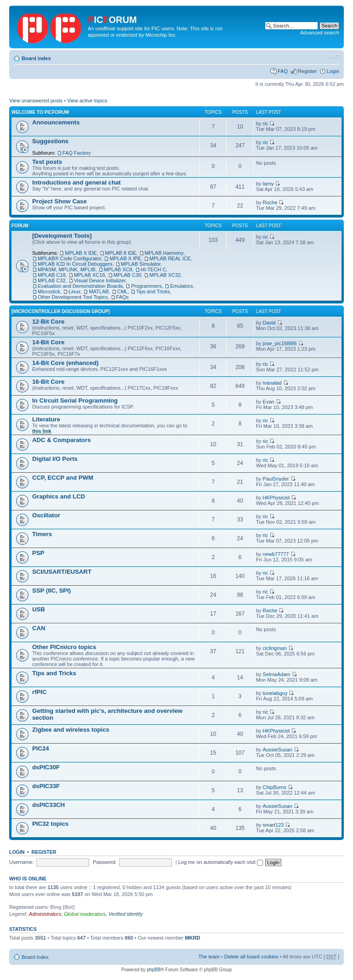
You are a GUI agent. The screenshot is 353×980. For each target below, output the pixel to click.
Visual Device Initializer (100, 280)
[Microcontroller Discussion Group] (61, 311)
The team (209, 957)
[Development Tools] (62, 236)
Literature (46, 419)
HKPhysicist (276, 498)
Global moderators (85, 914)
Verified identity (126, 914)
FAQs (123, 297)
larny (268, 184)
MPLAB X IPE (125, 258)
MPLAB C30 (128, 275)
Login (333, 71)
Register (307, 71)
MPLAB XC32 (165, 275)
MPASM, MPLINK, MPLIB (67, 269)
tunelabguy (275, 693)
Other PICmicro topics (64, 647)
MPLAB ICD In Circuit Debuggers (75, 264)
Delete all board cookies (251, 957)
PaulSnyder (276, 479)
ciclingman (275, 648)
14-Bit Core (48, 342)
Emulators (182, 286)
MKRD (192, 938)
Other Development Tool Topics (73, 297)
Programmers (146, 286)
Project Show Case (60, 201)
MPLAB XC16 (90, 275)
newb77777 (276, 554)
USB (39, 609)
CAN (39, 628)
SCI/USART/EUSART (62, 572)
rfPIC (40, 692)
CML (122, 291)
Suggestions (50, 141)
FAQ (283, 71)
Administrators (45, 914)
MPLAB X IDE (81, 253)
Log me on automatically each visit (221, 862)
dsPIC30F (46, 767)
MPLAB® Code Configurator (69, 258)
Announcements (56, 122)
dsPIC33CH (48, 805)
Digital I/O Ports (55, 459)
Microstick (49, 291)
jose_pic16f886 (280, 343)
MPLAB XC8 (118, 269)
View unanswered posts (36, 101)
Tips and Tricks (153, 291)
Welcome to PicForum (40, 112)
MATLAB (99, 291)
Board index (36, 58)
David (269, 323)
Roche (270, 202)
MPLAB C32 (52, 280)
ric (266, 123)
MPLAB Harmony (164, 253)
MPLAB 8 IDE (121, 253)
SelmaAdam (277, 674)
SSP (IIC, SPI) (51, 591)
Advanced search (320, 33)
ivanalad (272, 383)
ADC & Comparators (62, 440)
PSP (38, 553)
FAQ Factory (77, 153)
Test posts (47, 162)
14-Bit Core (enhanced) (65, 363)
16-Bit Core (48, 382)
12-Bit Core (48, 322)
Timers (42, 534)
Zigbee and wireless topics (71, 730)
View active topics (87, 101)
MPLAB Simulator (141, 264)
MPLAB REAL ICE (170, 258)
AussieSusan (278, 750)
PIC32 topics (50, 824)
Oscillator (46, 515)
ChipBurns (275, 787)
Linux (74, 291)
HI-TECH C (154, 269)
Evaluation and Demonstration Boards (80, 286)
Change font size (333, 56)
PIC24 (41, 748)
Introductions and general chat (77, 182)
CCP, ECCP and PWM (63, 478)
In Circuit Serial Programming (75, 400)
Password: (105, 862)
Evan (269, 402)
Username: (22, 862)
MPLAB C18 (52, 275)
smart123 (273, 825)
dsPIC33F (46, 786)
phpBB (154, 970)
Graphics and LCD (59, 496)
